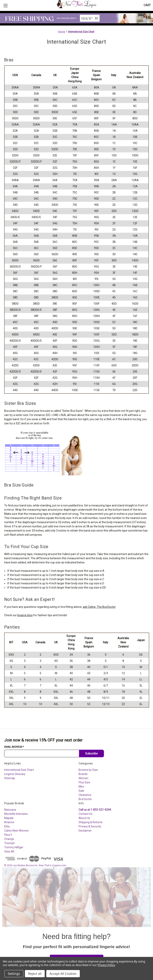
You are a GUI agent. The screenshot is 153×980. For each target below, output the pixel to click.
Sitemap (10, 778)
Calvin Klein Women (16, 831)
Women (83, 778)
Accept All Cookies (63, 974)
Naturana (10, 810)
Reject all (35, 974)
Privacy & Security (90, 826)
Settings (14, 974)
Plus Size (84, 782)
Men (81, 787)
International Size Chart (19, 770)
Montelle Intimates (16, 814)
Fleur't (8, 835)
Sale (81, 791)
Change (9, 839)
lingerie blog (25, 615)
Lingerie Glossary (15, 774)
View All (9, 851)
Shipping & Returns (91, 822)
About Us (84, 818)
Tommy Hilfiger (14, 847)
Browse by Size (88, 770)
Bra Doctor (85, 799)
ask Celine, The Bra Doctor (99, 607)
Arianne (9, 822)
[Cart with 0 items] (147, 5)
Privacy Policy (106, 965)
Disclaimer (85, 831)
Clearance (85, 795)
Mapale (9, 818)
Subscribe (91, 753)
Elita (7, 826)
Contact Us (85, 814)
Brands (83, 774)
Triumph (9, 843)
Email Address (14, 747)
